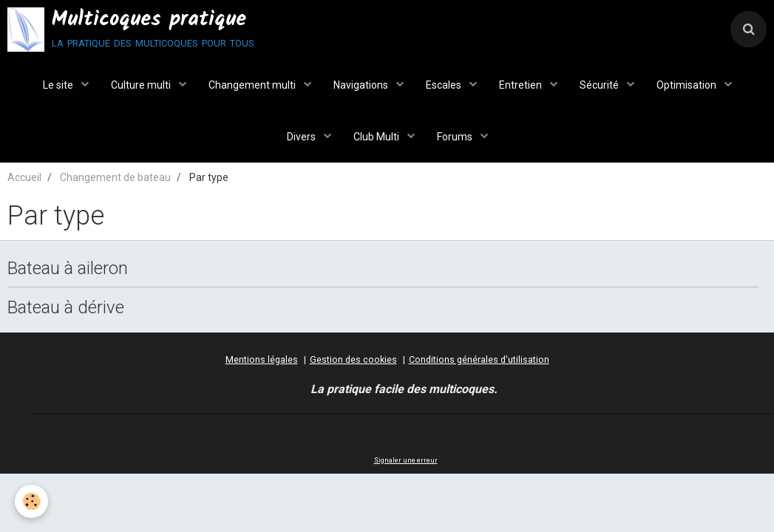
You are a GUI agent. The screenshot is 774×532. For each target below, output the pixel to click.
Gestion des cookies (353, 359)
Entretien (522, 85)
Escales (445, 85)
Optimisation (688, 85)
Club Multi (377, 137)
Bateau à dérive (66, 307)
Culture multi (142, 85)
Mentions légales (262, 359)
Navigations (362, 85)
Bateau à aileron (68, 268)
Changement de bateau (115, 177)
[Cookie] (31, 501)
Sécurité (600, 85)
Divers (302, 137)
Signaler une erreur (406, 460)
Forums (456, 137)
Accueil (24, 177)
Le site (59, 85)
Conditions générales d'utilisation (479, 359)
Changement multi (253, 85)
